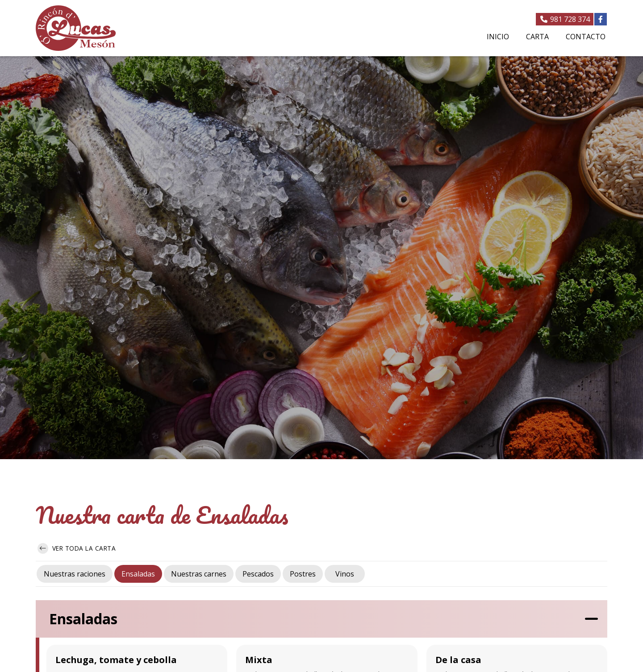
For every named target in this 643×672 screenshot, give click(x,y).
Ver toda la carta (77, 548)
